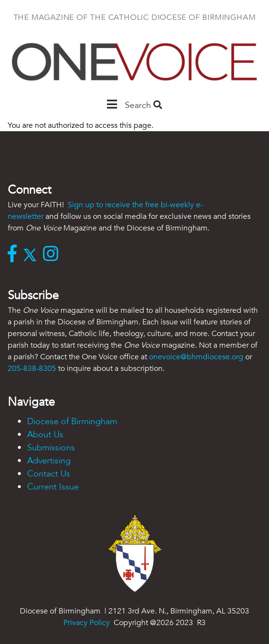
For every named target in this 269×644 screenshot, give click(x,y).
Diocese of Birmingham (72, 422)
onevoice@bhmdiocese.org (196, 357)
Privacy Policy (87, 623)
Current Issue (53, 487)
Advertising (49, 461)
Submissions (51, 448)
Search (143, 105)
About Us (45, 435)
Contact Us (49, 474)
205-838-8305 (32, 368)
